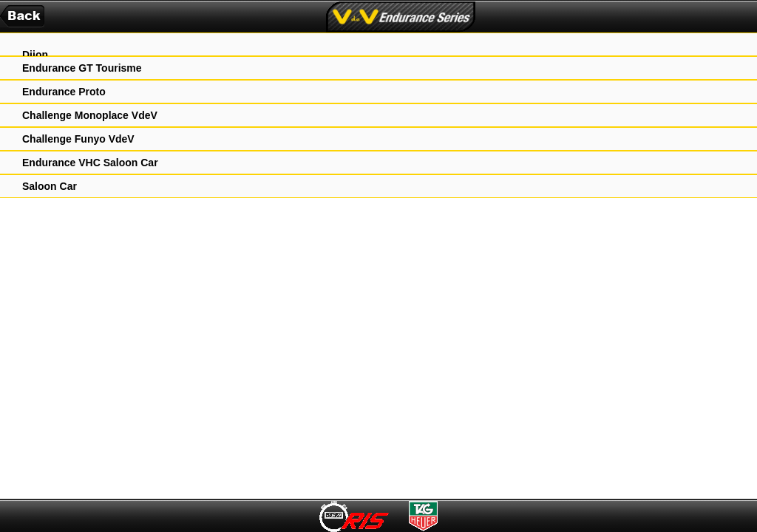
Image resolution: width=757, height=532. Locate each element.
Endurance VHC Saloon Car (90, 163)
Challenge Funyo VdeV (78, 139)
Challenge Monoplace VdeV (90, 115)
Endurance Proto (64, 92)
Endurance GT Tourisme (82, 68)
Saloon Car (50, 186)
